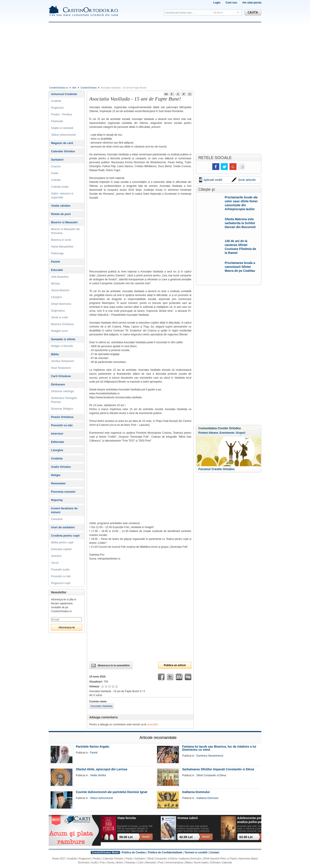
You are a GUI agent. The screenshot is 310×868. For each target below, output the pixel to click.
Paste (55, 173)
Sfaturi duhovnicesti (63, 135)
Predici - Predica (61, 114)
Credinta (57, 458)
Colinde (56, 180)
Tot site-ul (218, 13)
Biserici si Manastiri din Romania (65, 231)
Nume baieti (201, 863)
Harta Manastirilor (62, 247)
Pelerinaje (57, 253)
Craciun (56, 166)
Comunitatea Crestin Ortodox (220, 428)
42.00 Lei (186, 837)
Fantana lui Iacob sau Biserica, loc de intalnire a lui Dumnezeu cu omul (219, 748)
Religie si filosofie (62, 346)
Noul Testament (61, 368)
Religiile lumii (59, 331)
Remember (58, 483)
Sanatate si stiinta (63, 339)
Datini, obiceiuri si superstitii (62, 195)
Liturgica (56, 297)
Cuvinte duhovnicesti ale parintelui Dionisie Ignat (111, 792)
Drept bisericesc (61, 304)
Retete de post (61, 214)
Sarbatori (57, 160)
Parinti (55, 262)
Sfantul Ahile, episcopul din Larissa (101, 769)
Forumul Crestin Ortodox (216, 469)
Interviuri (57, 434)
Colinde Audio (60, 187)
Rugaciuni (57, 108)
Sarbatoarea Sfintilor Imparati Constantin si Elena (218, 769)
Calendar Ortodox (63, 151)
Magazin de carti (62, 143)
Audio (94, 863)
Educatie (57, 270)
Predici (97, 859)
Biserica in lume (61, 240)
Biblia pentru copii (62, 542)
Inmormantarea (174, 863)
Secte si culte (59, 317)
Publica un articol (175, 665)
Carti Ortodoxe (61, 376)
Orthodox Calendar (221, 863)
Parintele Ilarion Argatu (92, 747)
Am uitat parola (252, 3)
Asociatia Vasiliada (101, 706)
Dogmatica (58, 311)
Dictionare (58, 384)
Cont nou (231, 3)
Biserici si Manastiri (64, 222)
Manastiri (151, 863)
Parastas (130, 863)
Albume (213, 433)
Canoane (57, 519)
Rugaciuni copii (61, 583)
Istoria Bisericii (60, 290)
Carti (140, 863)
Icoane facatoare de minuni (64, 510)
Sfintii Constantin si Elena (211, 775)
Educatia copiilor (61, 549)
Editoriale (57, 442)
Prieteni (203, 433)
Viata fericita (126, 818)
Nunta (111, 863)
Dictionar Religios (62, 409)
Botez (120, 863)
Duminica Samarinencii (210, 756)
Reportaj (57, 500)
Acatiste (56, 101)
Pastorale (57, 121)
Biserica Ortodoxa (62, 324)
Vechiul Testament (63, 361)
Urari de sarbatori (63, 527)
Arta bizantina (60, 277)
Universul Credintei (64, 94)
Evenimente (227, 433)
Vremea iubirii (187, 818)
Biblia (55, 354)
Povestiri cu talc (62, 425)
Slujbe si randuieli (62, 128)
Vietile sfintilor (61, 206)
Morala (55, 283)
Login (217, 3)
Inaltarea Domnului (196, 792)
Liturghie (57, 450)
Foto (103, 863)
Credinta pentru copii (65, 536)
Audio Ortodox (61, 467)
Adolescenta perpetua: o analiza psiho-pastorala (255, 820)
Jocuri (55, 563)
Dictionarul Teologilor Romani (64, 400)
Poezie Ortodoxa (62, 417)
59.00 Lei (126, 837)
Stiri (74, 88)
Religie (56, 475)
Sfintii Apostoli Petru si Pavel (220, 859)
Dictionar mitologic (63, 391)
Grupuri (241, 433)
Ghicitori (56, 556)
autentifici (153, 724)
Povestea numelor (63, 492)
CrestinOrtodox (89, 88)
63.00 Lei (246, 837)
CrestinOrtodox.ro (59, 88)
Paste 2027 (59, 859)
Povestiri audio (60, 569)
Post (161, 863)
